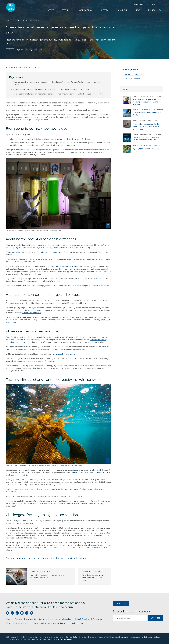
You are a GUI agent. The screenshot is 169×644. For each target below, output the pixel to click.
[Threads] (27, 613)
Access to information (14, 619)
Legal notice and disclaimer (61, 619)
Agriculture (128, 74)
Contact (10, 50)
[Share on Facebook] (26, 50)
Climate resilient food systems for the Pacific (148, 114)
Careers (106, 10)
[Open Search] (160, 10)
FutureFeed (10, 337)
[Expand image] (59, 193)
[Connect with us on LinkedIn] (17, 613)
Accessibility (31, 619)
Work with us (87, 10)
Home (8, 20)
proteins (99, 279)
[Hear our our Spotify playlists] (22, 613)
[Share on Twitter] (31, 50)
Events (151, 10)
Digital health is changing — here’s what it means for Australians (147, 139)
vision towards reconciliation (61, 639)
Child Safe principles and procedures (70, 623)
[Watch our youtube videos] (32, 613)
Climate (138, 74)
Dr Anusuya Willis (13, 252)
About (52, 10)
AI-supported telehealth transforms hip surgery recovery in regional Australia (147, 102)
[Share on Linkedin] (36, 50)
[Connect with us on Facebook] (7, 613)
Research (68, 10)
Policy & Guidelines (83, 619)
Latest (126, 89)
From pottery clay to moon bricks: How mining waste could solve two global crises (146, 126)
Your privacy (98, 619)
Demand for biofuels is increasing (20, 317)
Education (123, 10)
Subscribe (155, 618)
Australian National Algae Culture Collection (54, 252)
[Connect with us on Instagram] (12, 613)
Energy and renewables (132, 78)
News (139, 10)
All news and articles (31, 20)
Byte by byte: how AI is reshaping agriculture (146, 150)
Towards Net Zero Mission (65, 266)
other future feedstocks (32, 313)
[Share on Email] (41, 50)
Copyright (43, 619)
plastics (81, 279)
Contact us (121, 604)
